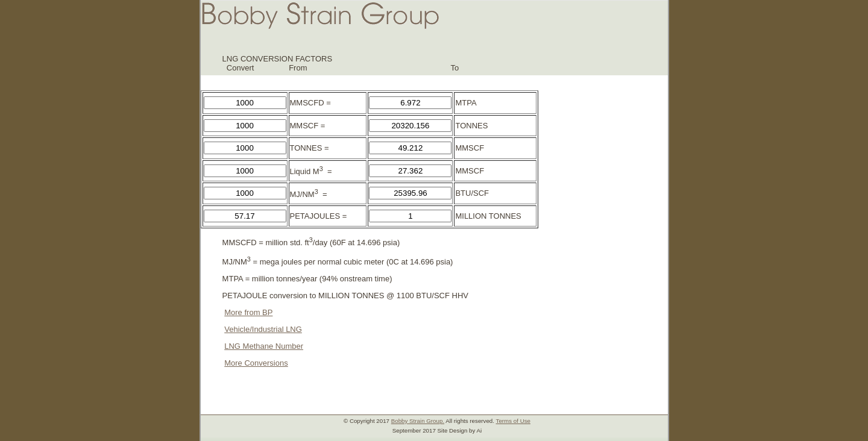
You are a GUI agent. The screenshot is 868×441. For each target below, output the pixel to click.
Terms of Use (513, 421)
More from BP (248, 312)
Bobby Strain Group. (418, 421)
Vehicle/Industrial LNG (263, 329)
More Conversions (256, 363)
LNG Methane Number (264, 346)
